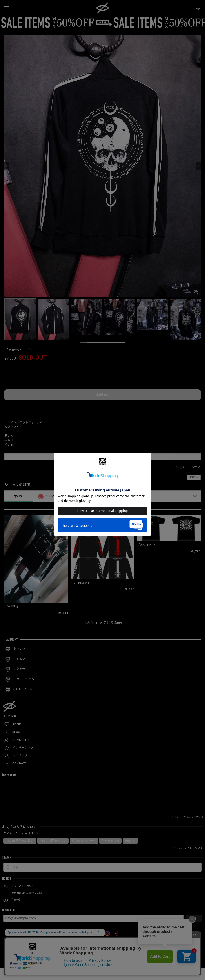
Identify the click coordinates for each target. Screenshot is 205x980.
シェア (196, 467)
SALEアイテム (23, 689)
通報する (194, 477)
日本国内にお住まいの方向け (102, 407)
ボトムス (19, 659)
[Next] (198, 166)
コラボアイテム (24, 679)
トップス (19, 649)
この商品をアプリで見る (102, 457)
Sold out (102, 395)
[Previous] (7, 166)
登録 (194, 918)
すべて (19, 496)
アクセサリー (22, 669)
